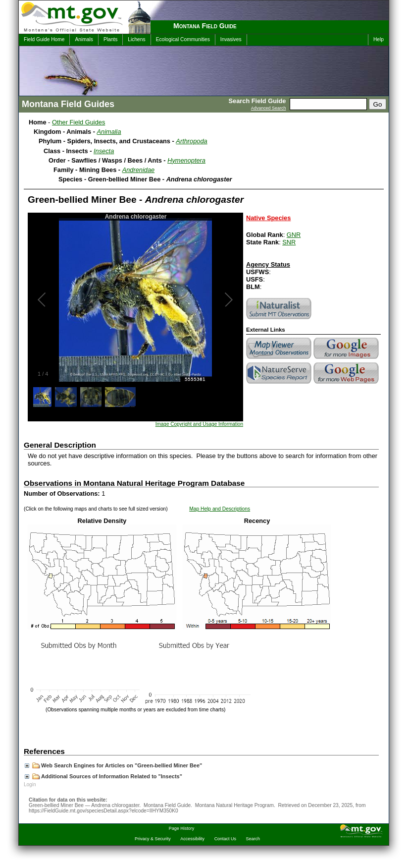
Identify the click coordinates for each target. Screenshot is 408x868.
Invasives (231, 39)
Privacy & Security (153, 839)
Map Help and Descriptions (220, 509)
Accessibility (192, 839)
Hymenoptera (186, 160)
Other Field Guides (78, 122)
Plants (110, 39)
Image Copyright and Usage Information (199, 424)
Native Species (268, 218)
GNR (294, 235)
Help (379, 39)
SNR (289, 242)
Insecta (104, 151)
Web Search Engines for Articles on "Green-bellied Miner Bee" (113, 765)
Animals (84, 39)
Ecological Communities (183, 39)
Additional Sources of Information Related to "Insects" (103, 776)
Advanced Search (269, 108)
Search (253, 839)
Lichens (136, 39)
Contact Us (225, 839)
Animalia (109, 132)
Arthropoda (191, 141)
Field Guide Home (44, 39)
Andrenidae (138, 170)
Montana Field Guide (205, 26)
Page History (181, 828)
